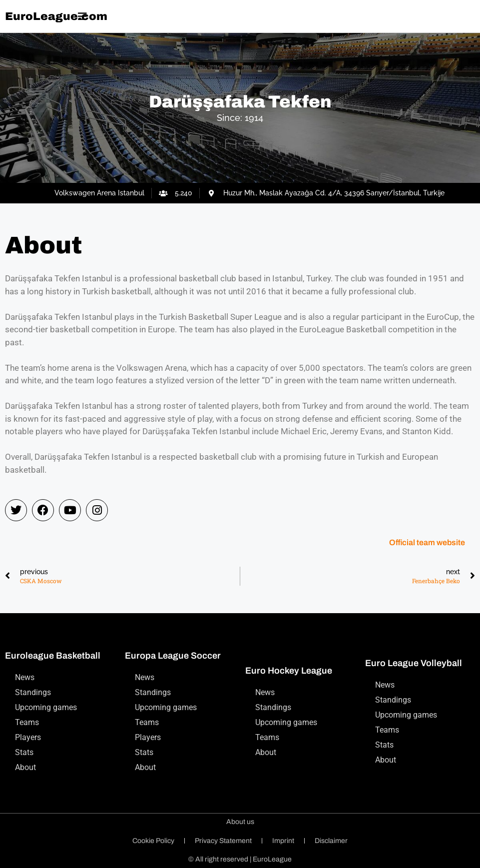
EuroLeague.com (56, 16)
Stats (24, 752)
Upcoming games (46, 707)
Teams (27, 722)
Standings (33, 692)
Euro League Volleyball (414, 663)
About (25, 767)
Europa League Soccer (173, 656)
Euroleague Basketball (53, 656)
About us (240, 822)
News (25, 677)
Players (28, 737)
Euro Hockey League (289, 671)
